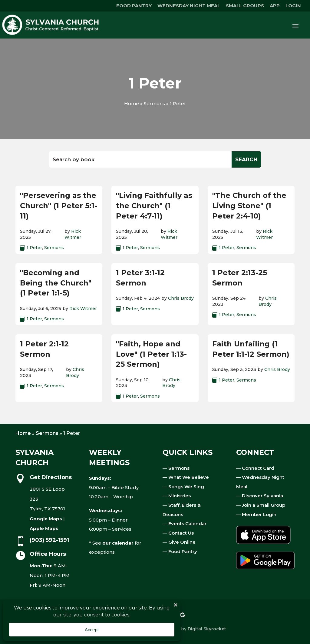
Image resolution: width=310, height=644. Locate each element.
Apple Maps (44, 528)
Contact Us (181, 533)
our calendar (118, 543)
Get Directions (51, 477)
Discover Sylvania (262, 496)
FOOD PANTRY (134, 6)
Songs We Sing (186, 487)
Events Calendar (187, 524)
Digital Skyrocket (207, 629)
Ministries (180, 496)
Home (132, 103)
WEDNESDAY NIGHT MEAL (189, 6)
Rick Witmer (73, 234)
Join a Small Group (264, 505)
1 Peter (34, 248)
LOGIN (293, 6)
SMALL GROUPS (245, 6)
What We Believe (189, 477)
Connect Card (258, 468)
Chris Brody (181, 298)
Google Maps (46, 519)
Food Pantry (183, 551)
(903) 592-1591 (49, 540)
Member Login (259, 514)
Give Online (182, 542)
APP (275, 6)
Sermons (154, 103)
